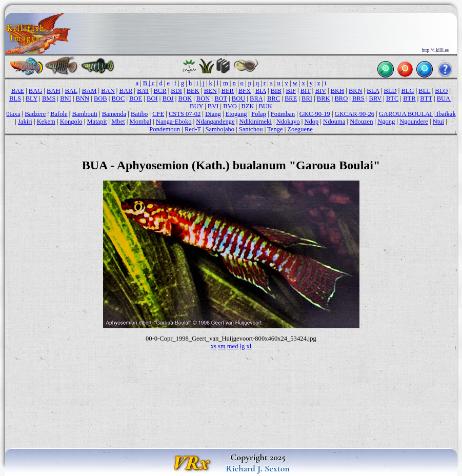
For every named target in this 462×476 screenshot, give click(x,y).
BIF (291, 91)
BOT (221, 98)
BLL (424, 91)
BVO (230, 106)
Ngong (386, 122)
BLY (32, 98)
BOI (152, 98)
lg (243, 346)
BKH (338, 91)
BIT (306, 91)
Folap (259, 114)
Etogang (236, 114)
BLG (407, 91)
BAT (143, 91)
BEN (210, 91)
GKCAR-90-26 (355, 114)
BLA (373, 91)
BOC (118, 98)
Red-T (193, 129)
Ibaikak (446, 114)
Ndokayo (288, 122)
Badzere (35, 114)
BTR (409, 98)
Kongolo (71, 122)
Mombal (141, 122)
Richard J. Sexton (258, 468)
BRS (358, 98)
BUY (196, 106)
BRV (376, 98)
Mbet (118, 122)
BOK (185, 98)
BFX (245, 91)
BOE (136, 98)
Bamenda (114, 114)
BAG (36, 91)
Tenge (275, 129)
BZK (248, 106)
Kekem (46, 122)
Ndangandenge (215, 122)
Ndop (311, 122)
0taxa (13, 114)
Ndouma (334, 122)
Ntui (438, 122)
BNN (83, 98)
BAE (18, 91)
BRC (274, 98)
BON (203, 98)
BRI (307, 98)
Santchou (251, 129)
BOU (239, 98)
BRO (341, 98)
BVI (213, 106)
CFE (158, 114)
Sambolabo (220, 129)
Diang (213, 114)
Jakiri (25, 122)
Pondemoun (165, 129)
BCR (160, 91)
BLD (390, 91)
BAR (126, 91)
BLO (441, 91)
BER (228, 91)
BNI (66, 98)
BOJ (168, 98)
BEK (193, 91)
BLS (15, 98)
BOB (101, 98)
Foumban (283, 114)
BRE (291, 98)
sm (222, 346)
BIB (276, 91)
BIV (321, 91)
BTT (426, 98)
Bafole (59, 114)
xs (214, 346)
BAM (89, 91)
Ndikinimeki (255, 122)
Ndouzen (361, 122)
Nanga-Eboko (174, 122)
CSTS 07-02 (185, 114)
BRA (256, 98)
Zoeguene (300, 129)
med (233, 346)
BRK (324, 98)
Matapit (97, 122)
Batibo (139, 114)
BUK (265, 106)
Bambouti (85, 114)
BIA (261, 91)
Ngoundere (414, 122)
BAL (71, 91)
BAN (108, 91)
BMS (49, 98)
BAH (54, 91)
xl (249, 346)
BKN (356, 91)
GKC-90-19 (315, 114)
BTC (392, 98)
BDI (176, 91)
